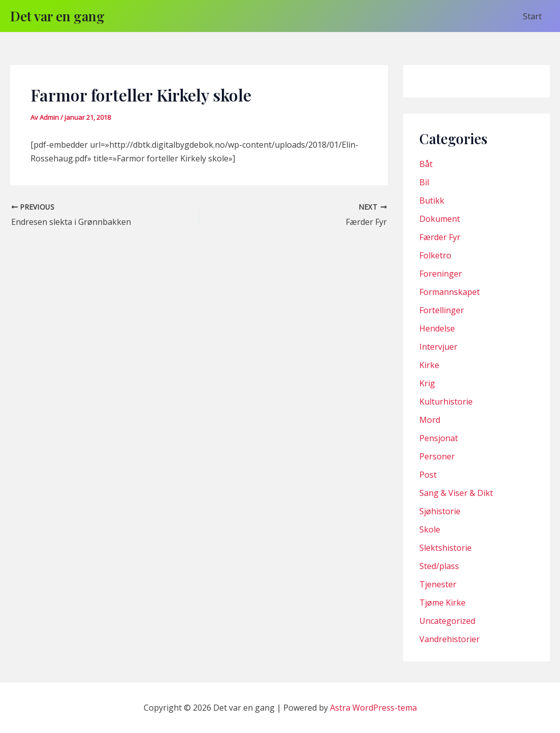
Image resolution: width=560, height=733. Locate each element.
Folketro (435, 255)
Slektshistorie (446, 548)
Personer (437, 456)
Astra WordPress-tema (373, 708)
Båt (426, 164)
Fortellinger (442, 310)
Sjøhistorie (440, 511)
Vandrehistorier (450, 639)
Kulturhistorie (446, 402)
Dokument (440, 219)
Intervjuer (438, 347)
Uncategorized (447, 621)
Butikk (432, 201)
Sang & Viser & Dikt (456, 493)
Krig (427, 383)
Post (428, 475)
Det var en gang (57, 16)
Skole (430, 529)
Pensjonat (439, 438)
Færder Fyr (440, 237)
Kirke (429, 365)
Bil (424, 182)
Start (532, 16)
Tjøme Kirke (442, 603)
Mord (430, 420)
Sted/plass (439, 566)
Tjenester (438, 584)
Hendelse (437, 328)
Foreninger (441, 274)
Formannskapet (450, 292)
